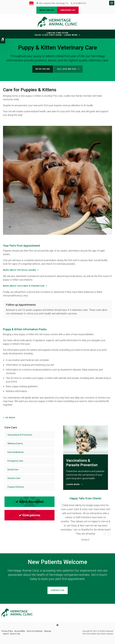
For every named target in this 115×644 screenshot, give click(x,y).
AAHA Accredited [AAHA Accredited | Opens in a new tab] (29, 502)
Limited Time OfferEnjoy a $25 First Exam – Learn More (56, 34)
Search (6, 634)
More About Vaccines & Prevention (24, 286)
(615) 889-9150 (79, 3)
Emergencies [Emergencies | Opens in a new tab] (29, 515)
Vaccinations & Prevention (20, 435)
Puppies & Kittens (16, 487)
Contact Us (58, 590)
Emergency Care (15, 461)
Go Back (10, 418)
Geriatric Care (14, 478)
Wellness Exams (15, 443)
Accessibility (20, 631)
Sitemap (48, 631)
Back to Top (15, 634)
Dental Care (13, 470)
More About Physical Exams (20, 270)
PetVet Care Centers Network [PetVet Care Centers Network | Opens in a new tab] (102, 634)
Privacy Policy (7, 631)
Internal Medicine (16, 452)
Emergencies (68, 10)
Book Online (47, 10)
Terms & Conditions (35, 631)
